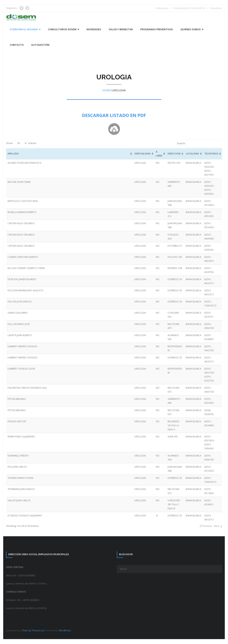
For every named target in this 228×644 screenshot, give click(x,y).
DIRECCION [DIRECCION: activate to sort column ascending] (174, 153)
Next (216, 526)
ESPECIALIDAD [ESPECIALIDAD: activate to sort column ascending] (142, 153)
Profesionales (162, 8)
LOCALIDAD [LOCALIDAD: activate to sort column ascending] (192, 153)
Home (106, 90)
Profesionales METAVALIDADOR (189, 8)
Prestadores (216, 8)
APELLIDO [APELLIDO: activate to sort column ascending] (13, 153)
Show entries (21, 143)
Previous (207, 526)
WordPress (65, 630)
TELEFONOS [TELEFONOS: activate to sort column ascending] (211, 153)
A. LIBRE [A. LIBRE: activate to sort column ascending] (159, 154)
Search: (199, 143)
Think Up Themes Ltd (33, 630)
